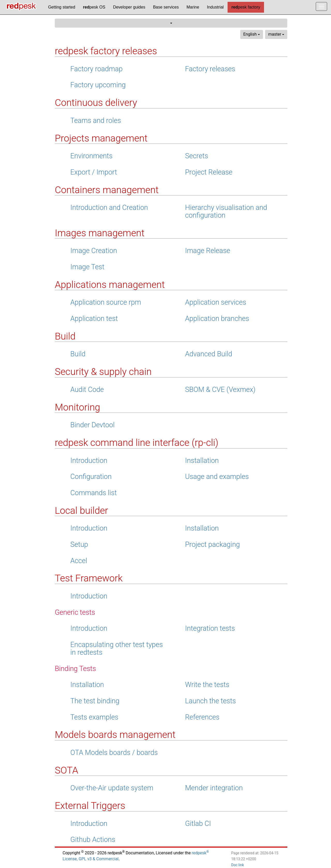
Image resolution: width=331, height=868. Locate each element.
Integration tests (210, 628)
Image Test (87, 267)
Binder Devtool (92, 425)
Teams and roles (96, 121)
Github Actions (93, 840)
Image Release (208, 251)
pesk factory (246, 7)
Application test (94, 319)
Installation (202, 461)
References (202, 717)
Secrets (197, 156)
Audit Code (87, 390)
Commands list (94, 493)
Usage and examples (217, 477)
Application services (216, 302)
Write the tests (207, 685)
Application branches (217, 319)
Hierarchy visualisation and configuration (226, 211)
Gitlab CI (198, 824)
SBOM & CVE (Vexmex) (220, 390)
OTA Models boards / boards (114, 753)
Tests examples (94, 717)
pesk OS (94, 7)
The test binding (95, 701)
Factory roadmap (96, 69)
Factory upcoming (98, 85)
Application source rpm (106, 302)
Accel (79, 561)
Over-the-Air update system (112, 788)
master (276, 34)
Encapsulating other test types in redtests (117, 649)
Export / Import (94, 172)
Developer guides (129, 7)
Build (78, 354)
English (252, 34)
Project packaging (213, 545)
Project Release (209, 172)
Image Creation (94, 251)
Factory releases (210, 69)
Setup (79, 545)
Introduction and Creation (109, 208)
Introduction (89, 461)
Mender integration (214, 788)
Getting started (62, 7)
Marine (193, 7)
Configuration (91, 477)
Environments (91, 156)
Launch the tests (210, 701)
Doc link (238, 865)
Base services (166, 7)
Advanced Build (209, 354)
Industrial (215, 7)
